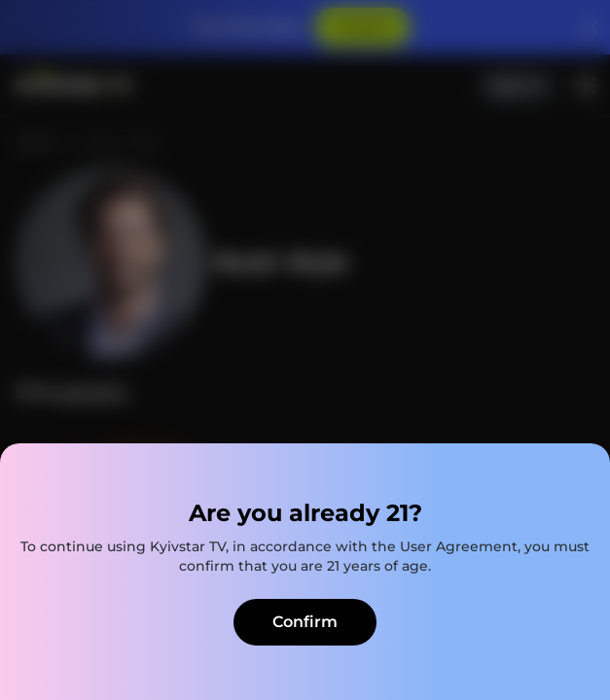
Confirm (305, 622)
